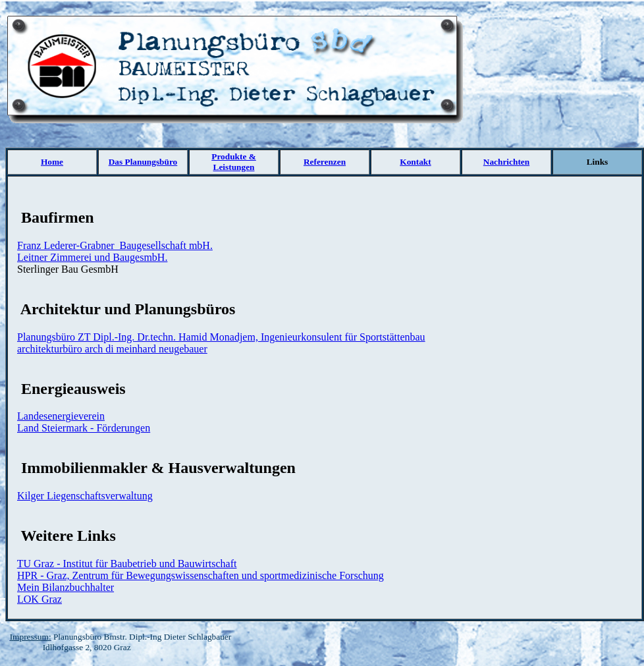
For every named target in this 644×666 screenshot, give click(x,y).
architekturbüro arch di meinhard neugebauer (112, 349)
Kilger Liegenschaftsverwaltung (85, 496)
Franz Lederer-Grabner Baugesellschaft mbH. (115, 245)
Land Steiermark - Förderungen (84, 428)
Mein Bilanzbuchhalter (66, 587)
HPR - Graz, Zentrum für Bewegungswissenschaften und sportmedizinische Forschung (201, 575)
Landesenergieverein (61, 416)
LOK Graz (40, 599)
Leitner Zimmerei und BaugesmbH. (92, 257)
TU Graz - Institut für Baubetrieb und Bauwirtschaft (127, 564)
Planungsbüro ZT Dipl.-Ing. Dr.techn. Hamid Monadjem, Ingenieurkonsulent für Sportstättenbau (221, 337)
